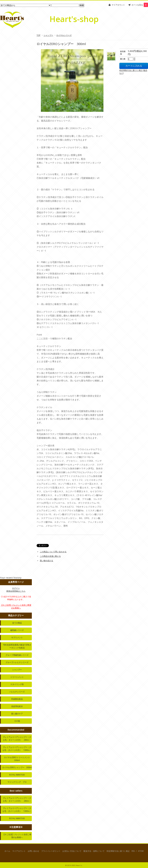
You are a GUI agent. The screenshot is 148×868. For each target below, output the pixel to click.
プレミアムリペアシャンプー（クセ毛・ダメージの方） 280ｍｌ (17, 738)
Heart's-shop (74, 19)
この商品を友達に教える (50, 556)
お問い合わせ (33, 851)
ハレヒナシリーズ (17, 692)
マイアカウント (118, 5)
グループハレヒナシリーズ (17, 662)
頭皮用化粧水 (17, 706)
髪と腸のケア (17, 714)
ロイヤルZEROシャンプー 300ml (17, 767)
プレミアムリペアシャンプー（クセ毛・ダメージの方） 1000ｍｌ (17, 749)
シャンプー (48, 35)
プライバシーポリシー (51, 851)
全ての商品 (17, 623)
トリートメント (17, 677)
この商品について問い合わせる (53, 552)
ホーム (7, 851)
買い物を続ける (46, 561)
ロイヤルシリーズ (64, 35)
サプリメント (17, 638)
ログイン (16, 588)
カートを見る (140, 5)
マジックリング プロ (17, 782)
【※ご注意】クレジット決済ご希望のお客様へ (16, 606)
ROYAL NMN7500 (17, 775)
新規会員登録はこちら (16, 591)
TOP (39, 35)
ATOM (141, 851)
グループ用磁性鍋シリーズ (17, 655)
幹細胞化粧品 (17, 699)
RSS (133, 851)
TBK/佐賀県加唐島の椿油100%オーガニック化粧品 (17, 646)
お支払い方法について (72, 851)
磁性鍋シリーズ (17, 630)
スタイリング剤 (17, 684)
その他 (17, 721)
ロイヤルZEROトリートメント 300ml (18, 759)
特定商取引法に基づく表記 (118, 851)
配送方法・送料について (94, 851)
